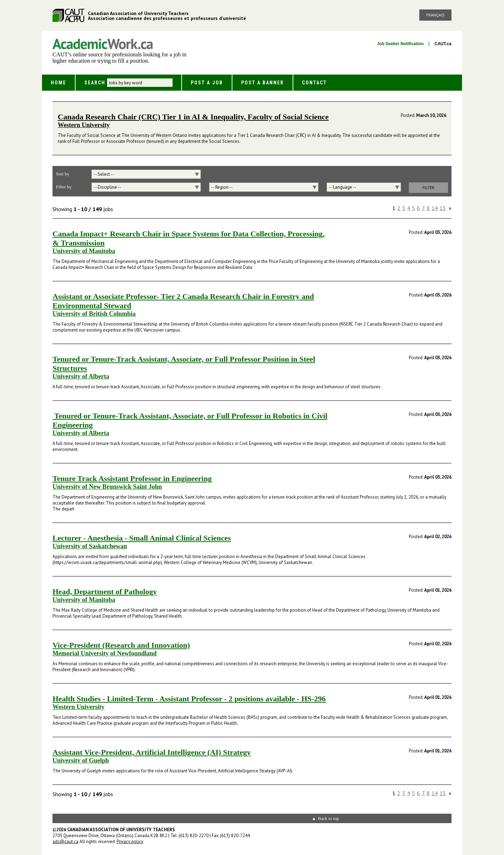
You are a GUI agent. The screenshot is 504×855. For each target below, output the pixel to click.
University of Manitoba (84, 251)
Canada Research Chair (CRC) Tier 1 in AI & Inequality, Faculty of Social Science (193, 117)
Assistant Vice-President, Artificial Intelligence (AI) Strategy (152, 752)
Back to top (328, 818)
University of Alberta (81, 376)
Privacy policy (130, 842)
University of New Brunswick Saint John (107, 487)
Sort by (63, 174)
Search (95, 83)
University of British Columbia (94, 314)
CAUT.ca (443, 44)
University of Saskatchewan (90, 546)
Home (58, 83)
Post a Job (207, 83)
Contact (314, 83)
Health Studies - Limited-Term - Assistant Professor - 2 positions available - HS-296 (189, 699)
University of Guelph (81, 760)
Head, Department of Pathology (105, 592)
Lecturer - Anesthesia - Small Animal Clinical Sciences (142, 538)
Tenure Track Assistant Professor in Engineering (132, 478)
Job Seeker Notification (400, 44)
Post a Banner (262, 83)
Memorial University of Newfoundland (104, 653)
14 (435, 208)
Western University (84, 125)
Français (435, 15)
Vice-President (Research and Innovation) (121, 645)
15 (443, 208)
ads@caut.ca (65, 842)
